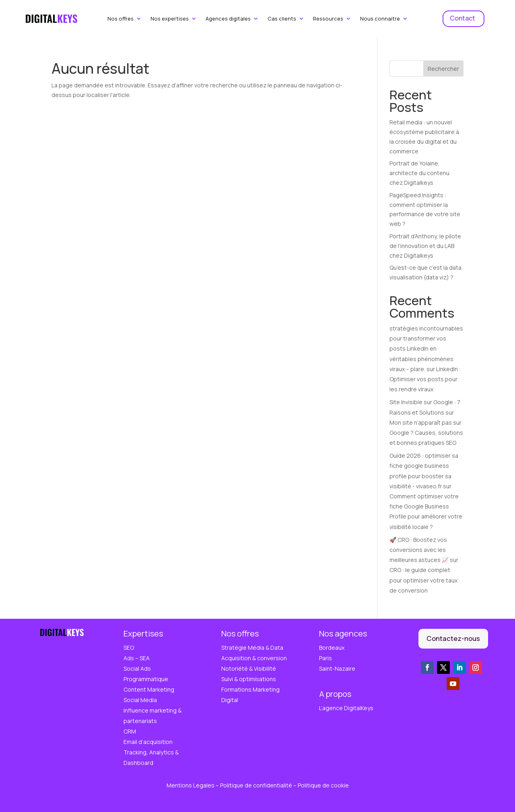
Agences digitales (228, 19)
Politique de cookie (323, 785)
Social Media (140, 700)
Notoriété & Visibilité (249, 668)
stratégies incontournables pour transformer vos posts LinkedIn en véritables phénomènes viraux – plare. (426, 349)
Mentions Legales (191, 785)
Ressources (328, 19)
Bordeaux (332, 648)
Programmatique (146, 679)
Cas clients (282, 19)
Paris (325, 658)
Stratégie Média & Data (252, 648)
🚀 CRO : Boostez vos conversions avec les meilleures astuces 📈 (419, 550)
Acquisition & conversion (254, 658)
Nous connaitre (380, 19)
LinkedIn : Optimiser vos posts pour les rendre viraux (425, 379)
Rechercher (443, 69)
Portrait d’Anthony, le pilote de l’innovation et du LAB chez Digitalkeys (425, 246)
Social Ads (137, 668)
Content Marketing (149, 689)
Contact (462, 18)
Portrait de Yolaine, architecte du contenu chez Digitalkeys (419, 173)
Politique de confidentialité (257, 785)
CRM (130, 731)
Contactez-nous (453, 638)
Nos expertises (170, 19)
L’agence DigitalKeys (346, 708)
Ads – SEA (137, 658)
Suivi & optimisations (249, 679)
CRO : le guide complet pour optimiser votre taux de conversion (423, 580)
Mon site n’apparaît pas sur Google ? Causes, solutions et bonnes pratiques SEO (426, 433)
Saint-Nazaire (337, 668)
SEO (129, 648)
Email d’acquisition (148, 742)
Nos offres (121, 19)
